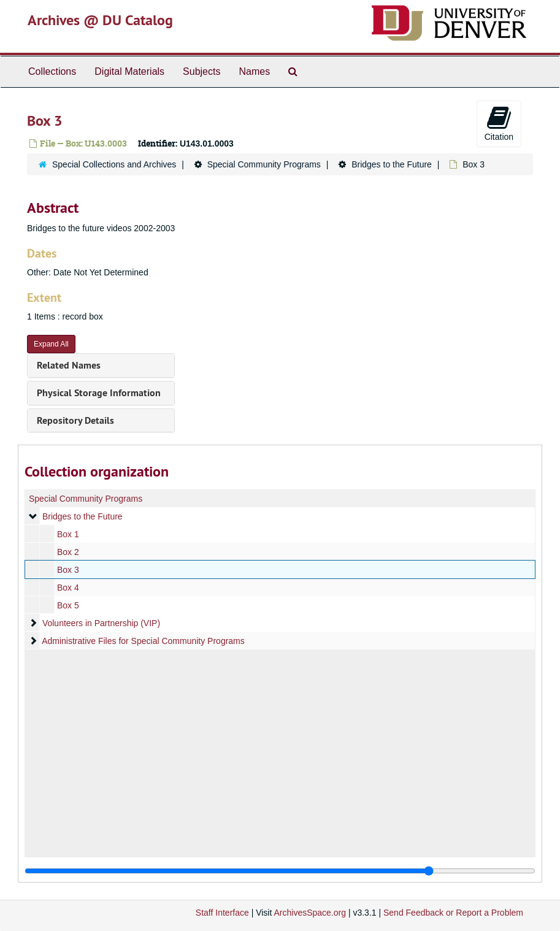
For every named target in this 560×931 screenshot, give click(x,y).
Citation (499, 123)
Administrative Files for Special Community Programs (143, 641)
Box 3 (68, 570)
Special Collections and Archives (114, 164)
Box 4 (68, 588)
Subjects (201, 71)
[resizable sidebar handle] (280, 871)
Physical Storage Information (99, 393)
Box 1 (68, 534)
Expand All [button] (51, 344)
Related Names (69, 365)
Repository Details (75, 420)
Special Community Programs (264, 164)
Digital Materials (129, 71)
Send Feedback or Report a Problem (453, 913)
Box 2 (68, 552)
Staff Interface (222, 913)
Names (254, 71)
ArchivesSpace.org (310, 913)
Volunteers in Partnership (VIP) (101, 623)
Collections (52, 71)
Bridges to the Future (392, 164)
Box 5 (68, 605)
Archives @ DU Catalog (100, 20)
